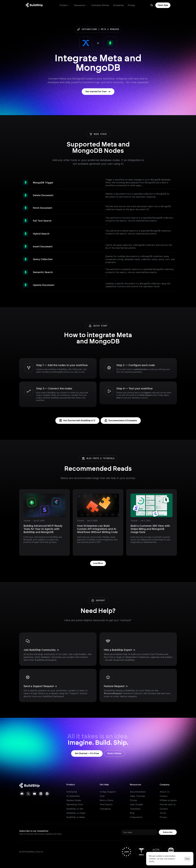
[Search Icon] (152, 5)
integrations (89, 29)
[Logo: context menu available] (35, 5)
